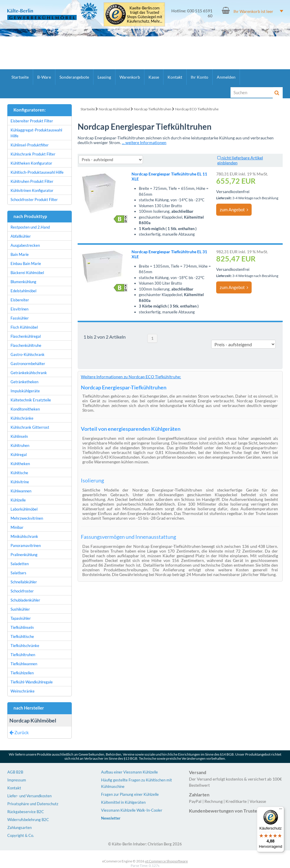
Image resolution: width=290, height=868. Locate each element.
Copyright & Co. (21, 835)
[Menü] (281, 810)
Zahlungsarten (19, 828)
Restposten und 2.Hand (30, 227)
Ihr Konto (199, 77)
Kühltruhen (20, 445)
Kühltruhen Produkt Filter (32, 181)
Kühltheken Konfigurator (31, 163)
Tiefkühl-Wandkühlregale (32, 682)
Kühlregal (19, 455)
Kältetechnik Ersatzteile (31, 400)
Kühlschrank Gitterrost (30, 427)
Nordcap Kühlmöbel (114, 109)
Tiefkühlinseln (22, 627)
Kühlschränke (22, 418)
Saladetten (20, 564)
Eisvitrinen (19, 309)
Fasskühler (20, 318)
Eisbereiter (20, 300)
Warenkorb (130, 77)
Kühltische (19, 473)
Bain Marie (20, 254)
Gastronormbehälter (28, 364)
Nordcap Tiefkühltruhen (153, 109)
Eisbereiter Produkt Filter (32, 121)
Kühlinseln (19, 436)
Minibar (17, 527)
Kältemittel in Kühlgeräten (123, 802)
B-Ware (44, 77)
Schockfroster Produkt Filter (34, 200)
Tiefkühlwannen (24, 664)
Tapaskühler (21, 618)
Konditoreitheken (25, 409)
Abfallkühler (21, 236)
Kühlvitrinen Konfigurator (32, 190)
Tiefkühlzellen (22, 673)
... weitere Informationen (144, 142)
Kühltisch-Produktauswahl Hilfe (37, 172)
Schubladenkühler (25, 600)
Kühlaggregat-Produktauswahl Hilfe (36, 133)
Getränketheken (24, 382)
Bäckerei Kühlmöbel (27, 273)
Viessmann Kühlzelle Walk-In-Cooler (132, 810)
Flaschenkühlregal (26, 336)
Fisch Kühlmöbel (24, 327)
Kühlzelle (18, 500)
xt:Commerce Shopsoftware (166, 861)
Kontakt (175, 77)
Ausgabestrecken (25, 245)
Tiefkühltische (22, 636)
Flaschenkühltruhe (26, 345)
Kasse (154, 77)
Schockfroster (22, 591)
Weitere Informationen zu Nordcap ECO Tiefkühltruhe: (131, 377)
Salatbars (18, 573)
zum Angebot (234, 210)
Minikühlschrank (24, 536)
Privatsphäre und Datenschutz (33, 804)
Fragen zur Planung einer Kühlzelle (130, 794)
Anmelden (226, 77)
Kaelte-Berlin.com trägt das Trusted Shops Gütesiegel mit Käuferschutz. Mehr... (145, 15)
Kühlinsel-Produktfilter (30, 145)
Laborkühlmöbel (24, 509)
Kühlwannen (21, 491)
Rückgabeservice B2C (26, 812)
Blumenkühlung (23, 282)
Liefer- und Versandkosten (29, 796)
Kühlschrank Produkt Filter (33, 154)
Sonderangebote (74, 77)
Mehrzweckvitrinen (27, 518)
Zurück (19, 732)
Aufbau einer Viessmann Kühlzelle (129, 772)
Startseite (20, 77)
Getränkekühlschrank (29, 373)
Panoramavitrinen (26, 546)
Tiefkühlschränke (25, 646)
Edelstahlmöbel (23, 291)
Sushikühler (20, 609)
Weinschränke (23, 691)
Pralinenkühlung (24, 555)
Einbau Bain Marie (26, 264)
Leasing (104, 77)
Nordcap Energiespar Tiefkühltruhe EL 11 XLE (169, 176)
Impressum (17, 780)
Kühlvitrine (20, 482)
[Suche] (252, 92)
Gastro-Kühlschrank (28, 354)
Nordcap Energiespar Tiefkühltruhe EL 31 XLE (169, 254)
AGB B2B (15, 772)
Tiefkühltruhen (23, 655)
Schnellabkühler (24, 582)
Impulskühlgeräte (25, 391)
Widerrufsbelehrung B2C (28, 820)
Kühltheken (20, 464)
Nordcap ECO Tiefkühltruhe (197, 109)
